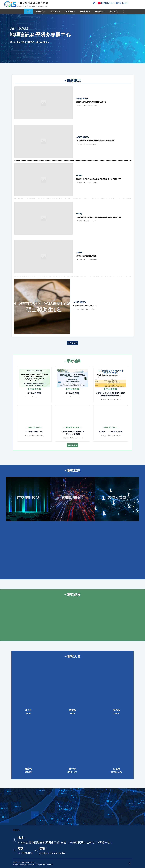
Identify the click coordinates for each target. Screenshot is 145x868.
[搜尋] (124, 12)
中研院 (104, 3)
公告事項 (79, 99)
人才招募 (76, 302)
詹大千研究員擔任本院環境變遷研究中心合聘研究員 (96, 141)
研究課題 (85, 12)
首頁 (29, 12)
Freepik (50, 865)
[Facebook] (129, 864)
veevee (80, 106)
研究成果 (100, 12)
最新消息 (56, 12)
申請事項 (79, 175)
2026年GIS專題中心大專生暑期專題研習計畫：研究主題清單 (99, 179)
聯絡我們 (114, 12)
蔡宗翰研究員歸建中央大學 (86, 256)
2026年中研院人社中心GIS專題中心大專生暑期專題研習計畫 (99, 217)
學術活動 (71, 12)
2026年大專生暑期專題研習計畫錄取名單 (91, 102)
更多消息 (72, 343)
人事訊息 (79, 137)
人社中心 (111, 3)
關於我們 (41, 12)
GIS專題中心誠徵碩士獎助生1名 (85, 306)
